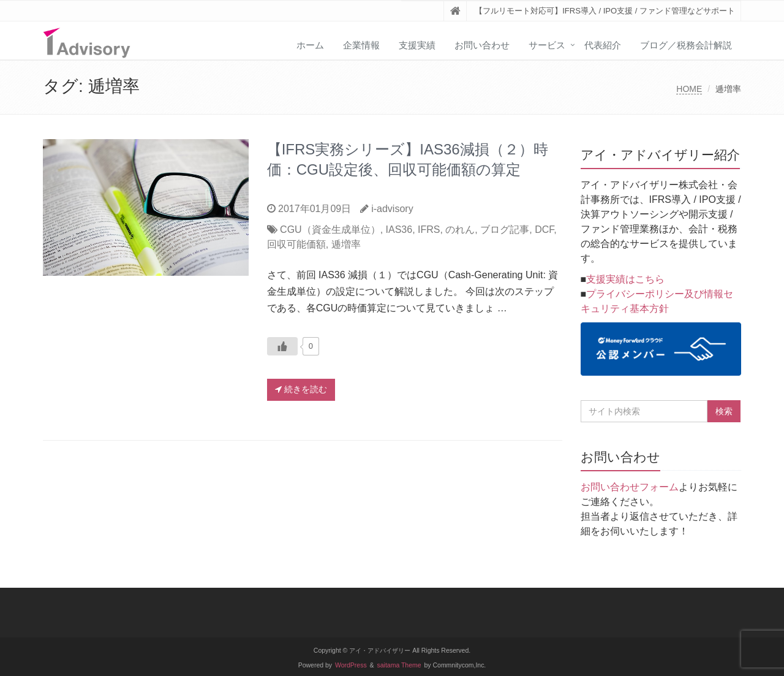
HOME (689, 89)
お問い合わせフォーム (630, 487)
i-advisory (392, 209)
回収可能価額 (296, 244)
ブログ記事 (505, 230)
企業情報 (361, 45)
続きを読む (301, 389)
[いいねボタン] (282, 346)
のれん (460, 230)
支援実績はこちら (625, 279)
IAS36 (399, 230)
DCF (544, 230)
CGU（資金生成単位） (330, 230)
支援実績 (417, 45)
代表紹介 (603, 45)
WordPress (351, 665)
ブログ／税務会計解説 (686, 45)
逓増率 (346, 244)
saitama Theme (399, 665)
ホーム (310, 45)
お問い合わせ (482, 45)
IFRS (429, 230)
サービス (547, 45)
